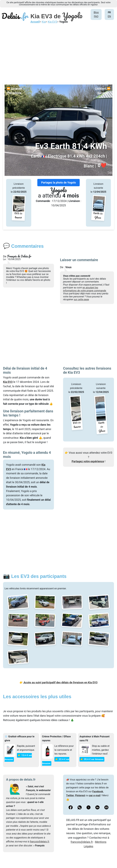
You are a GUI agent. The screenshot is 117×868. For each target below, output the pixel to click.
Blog (96, 12)
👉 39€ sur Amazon (92, 759)
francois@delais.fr (39, 842)
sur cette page (81, 299)
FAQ (96, 16)
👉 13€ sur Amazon (18, 757)
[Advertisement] (58, 53)
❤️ (102, 166)
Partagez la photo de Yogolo (58, 183)
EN (109, 16)
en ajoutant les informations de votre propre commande (85, 289)
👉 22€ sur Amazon (56, 761)
